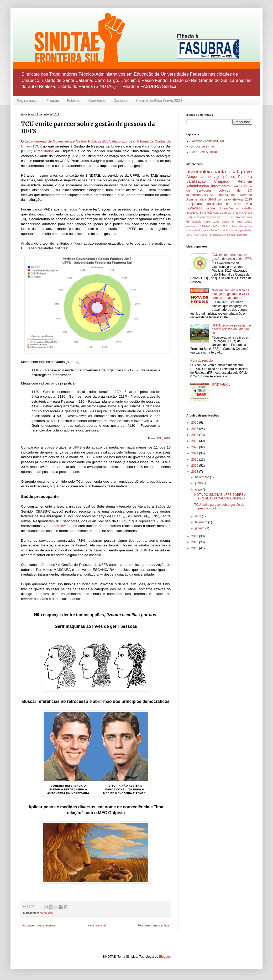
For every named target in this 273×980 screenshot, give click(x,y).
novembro (203, 477)
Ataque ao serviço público (211, 177)
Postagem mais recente (39, 925)
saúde (211, 208)
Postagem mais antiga (154, 925)
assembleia (199, 172)
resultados (46, 151)
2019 (195, 466)
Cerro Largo (212, 222)
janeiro (200, 528)
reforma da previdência (234, 235)
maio (199, 489)
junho (199, 483)
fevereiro (202, 522)
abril (198, 516)
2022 (195, 447)
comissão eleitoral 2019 (235, 199)
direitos (237, 186)
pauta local (46, 913)
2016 (195, 542)
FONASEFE (195, 208)
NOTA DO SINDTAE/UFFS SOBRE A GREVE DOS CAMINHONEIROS (220, 497)
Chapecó (222, 181)
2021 (195, 453)
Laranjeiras (238, 217)
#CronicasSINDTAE (200, 195)
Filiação (53, 101)
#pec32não (227, 195)
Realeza (199, 217)
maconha (234, 230)
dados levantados (63, 526)
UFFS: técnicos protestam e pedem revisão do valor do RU (231, 329)
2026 (195, 423)
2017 (195, 536)
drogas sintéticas (208, 230)
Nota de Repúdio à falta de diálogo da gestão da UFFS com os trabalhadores (231, 294)
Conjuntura (194, 204)
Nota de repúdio (201, 361)
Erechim (238, 213)
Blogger (164, 957)
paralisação (196, 181)
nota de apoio (222, 213)
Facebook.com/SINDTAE (208, 141)
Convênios (97, 101)
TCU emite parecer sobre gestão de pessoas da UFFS (232, 257)
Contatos (121, 101)
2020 (195, 460)
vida (249, 204)
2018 (195, 472)
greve (246, 172)
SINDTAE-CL (221, 384)
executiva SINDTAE (199, 213)
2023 (195, 441)
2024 (195, 435)
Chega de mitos (232, 222)
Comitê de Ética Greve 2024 (159, 101)
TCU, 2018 (163, 438)
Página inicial (28, 101)
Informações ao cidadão (235, 208)
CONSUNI (224, 217)
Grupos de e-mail (202, 146)
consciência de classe (224, 204)
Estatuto (74, 101)
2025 (195, 429)
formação (223, 230)
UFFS (212, 199)
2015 (195, 548)
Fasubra (245, 177)
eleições (211, 217)
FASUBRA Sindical (204, 152)
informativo (220, 186)
